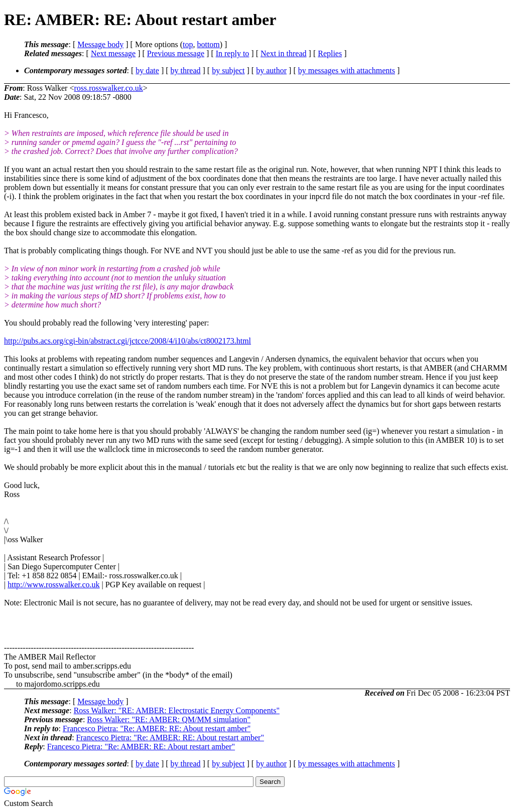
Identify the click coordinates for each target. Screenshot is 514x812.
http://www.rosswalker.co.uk (53, 585)
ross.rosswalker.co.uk (108, 88)
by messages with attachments (347, 70)
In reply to (233, 53)
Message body (100, 44)
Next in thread (284, 53)
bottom (208, 44)
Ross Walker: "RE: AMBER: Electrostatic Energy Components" (177, 710)
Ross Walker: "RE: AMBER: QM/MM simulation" (169, 719)
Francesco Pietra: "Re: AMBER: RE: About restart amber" (157, 728)
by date (147, 70)
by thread (186, 70)
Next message (113, 53)
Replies (330, 53)
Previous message (176, 53)
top (188, 44)
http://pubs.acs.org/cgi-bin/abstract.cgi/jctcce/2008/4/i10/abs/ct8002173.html (127, 341)
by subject (228, 70)
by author (271, 70)
